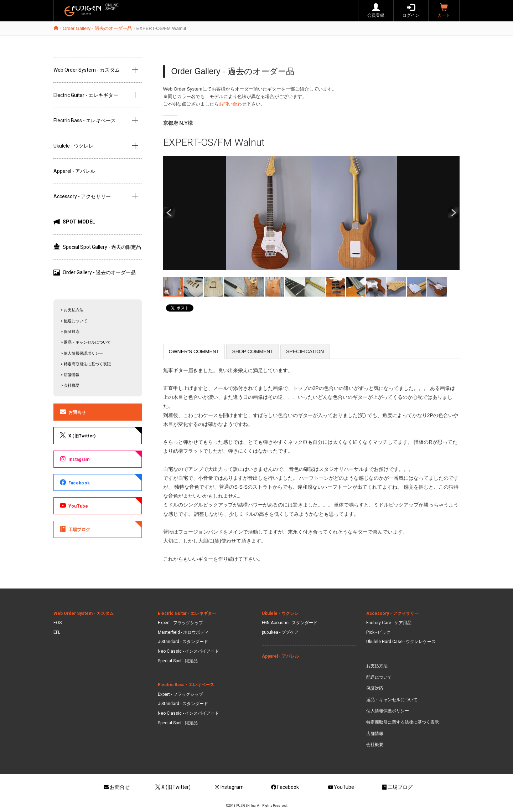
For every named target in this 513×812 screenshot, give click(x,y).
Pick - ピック (378, 632)
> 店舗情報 (70, 375)
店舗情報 (375, 734)
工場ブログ (74, 529)
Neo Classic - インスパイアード (188, 651)
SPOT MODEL (74, 222)
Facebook (74, 482)
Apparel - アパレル (74, 171)
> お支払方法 (72, 310)
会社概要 (375, 745)
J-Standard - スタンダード (183, 642)
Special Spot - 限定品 (178, 661)
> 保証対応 (70, 332)
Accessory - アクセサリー (82, 196)
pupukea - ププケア (280, 632)
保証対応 (375, 688)
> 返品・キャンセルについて (86, 342)
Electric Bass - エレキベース (85, 120)
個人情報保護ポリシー (388, 711)
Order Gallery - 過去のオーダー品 (97, 28)
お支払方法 (377, 666)
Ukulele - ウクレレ (74, 146)
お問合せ (72, 412)
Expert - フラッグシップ (180, 623)
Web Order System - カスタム (87, 70)
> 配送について (74, 321)
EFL (57, 632)
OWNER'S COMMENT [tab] (194, 351)
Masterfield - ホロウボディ (183, 632)
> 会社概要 (70, 386)
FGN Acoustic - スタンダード (290, 623)
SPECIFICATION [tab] (305, 351)
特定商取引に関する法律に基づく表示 (403, 722)
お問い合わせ (233, 104)
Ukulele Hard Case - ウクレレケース (401, 642)
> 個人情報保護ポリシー (82, 353)
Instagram (74, 459)
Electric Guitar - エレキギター (86, 95)
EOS (58, 623)
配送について (379, 677)
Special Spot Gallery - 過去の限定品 (97, 247)
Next (454, 213)
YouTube (73, 505)
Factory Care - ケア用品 (389, 623)
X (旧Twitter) (77, 435)
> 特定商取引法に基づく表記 (86, 364)
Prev (169, 213)
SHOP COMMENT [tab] (253, 351)
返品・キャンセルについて (392, 700)
